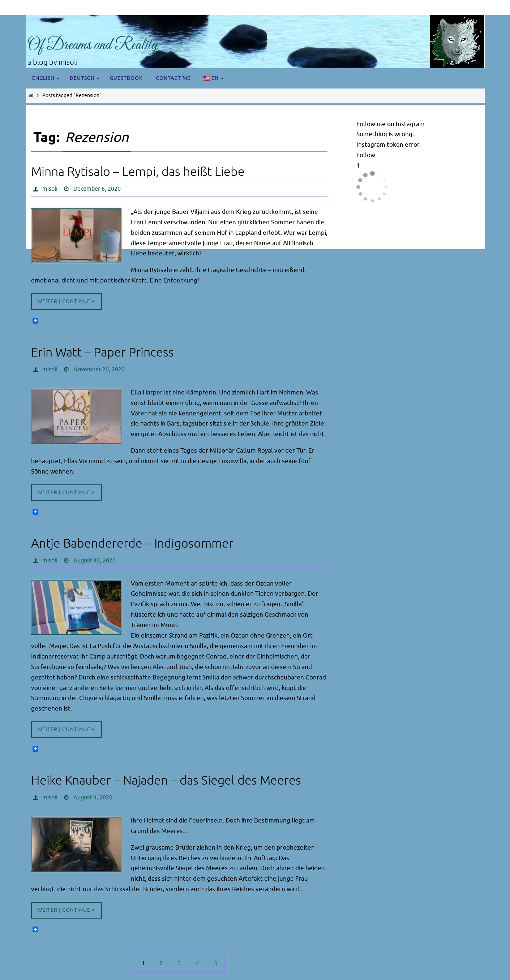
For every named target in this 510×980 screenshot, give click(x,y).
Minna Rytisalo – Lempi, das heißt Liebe (138, 172)
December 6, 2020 (97, 189)
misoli (50, 189)
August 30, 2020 (95, 561)
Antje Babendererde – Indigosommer (132, 543)
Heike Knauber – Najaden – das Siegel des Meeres (166, 780)
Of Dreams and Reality (93, 45)
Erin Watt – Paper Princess (102, 352)
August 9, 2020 (93, 798)
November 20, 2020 (99, 370)
